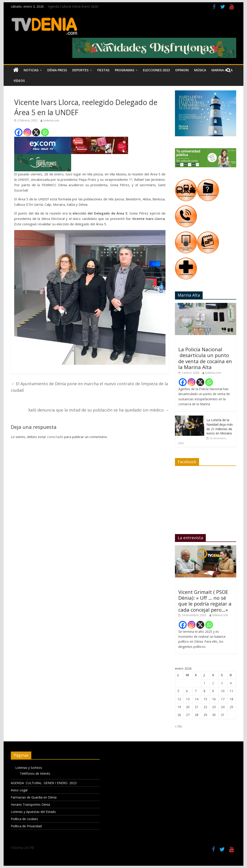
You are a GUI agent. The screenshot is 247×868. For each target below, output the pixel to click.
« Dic (179, 726)
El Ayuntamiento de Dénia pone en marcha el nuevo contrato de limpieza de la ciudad (89, 387)
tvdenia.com (51, 120)
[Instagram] (27, 132)
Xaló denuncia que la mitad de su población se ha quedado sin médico (99, 410)
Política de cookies (24, 819)
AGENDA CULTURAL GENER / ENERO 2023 (44, 783)
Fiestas (103, 70)
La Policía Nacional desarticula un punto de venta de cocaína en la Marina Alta (205, 358)
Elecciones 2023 (156, 70)
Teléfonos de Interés (35, 773)
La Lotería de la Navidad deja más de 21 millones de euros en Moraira (220, 427)
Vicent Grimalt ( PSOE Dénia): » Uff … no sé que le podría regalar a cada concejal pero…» (205, 601)
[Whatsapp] (45, 132)
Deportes (80, 70)
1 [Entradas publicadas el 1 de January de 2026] (204, 683)
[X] (36, 132)
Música (200, 70)
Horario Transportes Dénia (30, 804)
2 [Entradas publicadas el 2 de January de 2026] (213, 683)
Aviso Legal (19, 790)
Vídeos (19, 81)
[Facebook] (19, 132)
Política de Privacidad (26, 826)
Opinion (182, 70)
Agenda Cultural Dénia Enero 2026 (73, 6)
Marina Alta (222, 70)
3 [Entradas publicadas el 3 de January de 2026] (222, 683)
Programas (125, 70)
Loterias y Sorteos (29, 768)
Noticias (31, 70)
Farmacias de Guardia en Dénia (34, 797)
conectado (55, 437)
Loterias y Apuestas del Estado (33, 812)
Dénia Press (57, 70)
